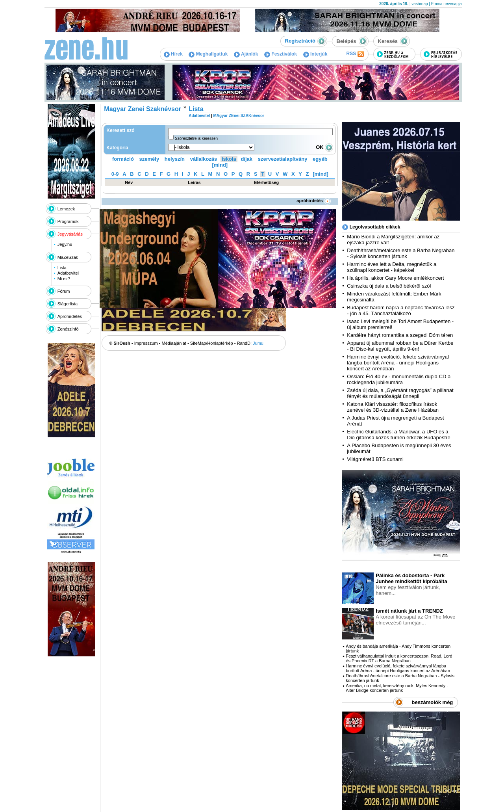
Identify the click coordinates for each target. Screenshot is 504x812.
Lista (62, 268)
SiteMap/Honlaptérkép (212, 343)
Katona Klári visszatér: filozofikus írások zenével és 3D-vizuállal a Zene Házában (393, 407)
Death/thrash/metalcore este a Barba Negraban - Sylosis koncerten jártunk (401, 253)
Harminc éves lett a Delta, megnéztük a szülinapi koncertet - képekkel (392, 267)
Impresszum (146, 343)
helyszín (175, 159)
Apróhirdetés (70, 316)
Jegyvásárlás (70, 234)
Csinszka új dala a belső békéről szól (389, 286)
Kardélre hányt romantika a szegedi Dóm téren (400, 335)
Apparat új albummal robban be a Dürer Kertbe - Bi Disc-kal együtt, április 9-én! (400, 346)
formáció (123, 159)
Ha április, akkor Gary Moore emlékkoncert (395, 278)
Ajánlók (246, 54)
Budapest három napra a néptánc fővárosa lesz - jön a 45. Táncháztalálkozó (401, 310)
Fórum (64, 291)
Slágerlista (68, 304)
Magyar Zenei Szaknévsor (143, 109)
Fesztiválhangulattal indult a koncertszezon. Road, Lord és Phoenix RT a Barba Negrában (399, 658)
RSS (355, 54)
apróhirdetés (314, 201)
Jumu (258, 343)
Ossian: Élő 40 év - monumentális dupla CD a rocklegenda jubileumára (399, 379)
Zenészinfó (68, 329)
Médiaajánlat (174, 343)
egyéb (320, 159)
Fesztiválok (281, 54)
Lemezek (66, 209)
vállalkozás (204, 159)
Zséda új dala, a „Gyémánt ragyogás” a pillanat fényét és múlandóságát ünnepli (400, 393)
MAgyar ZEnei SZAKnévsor (238, 116)
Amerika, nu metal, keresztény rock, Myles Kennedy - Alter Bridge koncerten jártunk (397, 688)
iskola (229, 159)
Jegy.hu (65, 244)
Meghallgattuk (208, 54)
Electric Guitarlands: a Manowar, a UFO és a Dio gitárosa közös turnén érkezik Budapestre (398, 435)
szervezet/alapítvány (283, 159)
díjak (246, 159)
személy (149, 159)
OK (324, 147)
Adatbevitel (68, 273)
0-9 (115, 174)
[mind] (220, 165)
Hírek (173, 54)
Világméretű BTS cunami (375, 459)
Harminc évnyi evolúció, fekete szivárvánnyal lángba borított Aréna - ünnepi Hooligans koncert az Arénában (398, 363)
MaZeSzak (68, 257)
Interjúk (315, 54)
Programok (68, 221)
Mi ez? (64, 279)
